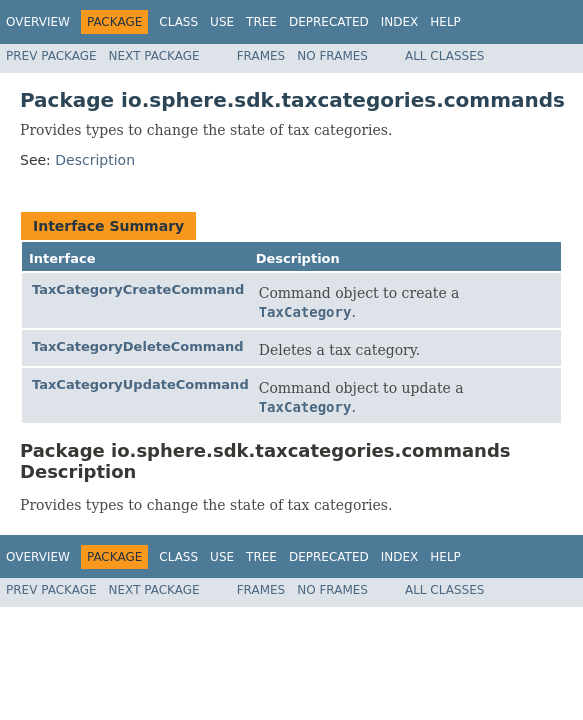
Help (445, 22)
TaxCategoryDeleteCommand (138, 346)
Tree (261, 22)
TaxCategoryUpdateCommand (140, 384)
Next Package (154, 56)
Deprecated (329, 22)
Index (400, 22)
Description (95, 160)
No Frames (332, 56)
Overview (38, 22)
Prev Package (51, 56)
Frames (261, 56)
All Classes (444, 56)
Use (222, 22)
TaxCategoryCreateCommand (138, 289)
